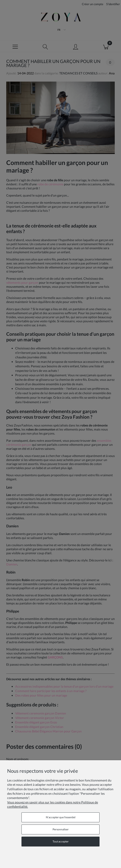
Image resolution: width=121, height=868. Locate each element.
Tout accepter (61, 841)
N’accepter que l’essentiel (61, 817)
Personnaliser (61, 829)
